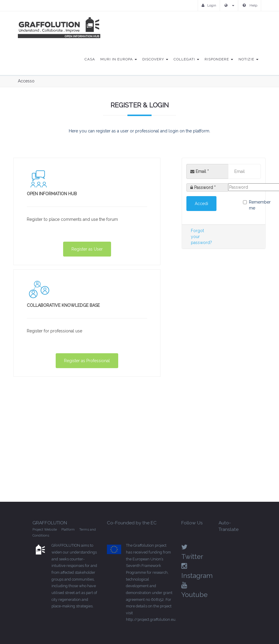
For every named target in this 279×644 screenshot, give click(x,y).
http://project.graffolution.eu (151, 619)
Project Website (45, 529)
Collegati (186, 59)
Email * (199, 171)
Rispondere (219, 59)
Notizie (248, 59)
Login (209, 5)
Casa (90, 59)
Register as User (87, 249)
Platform (68, 529)
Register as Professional (87, 361)
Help (250, 5)
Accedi (201, 204)
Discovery (155, 59)
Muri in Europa (119, 59)
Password (205, 187)
